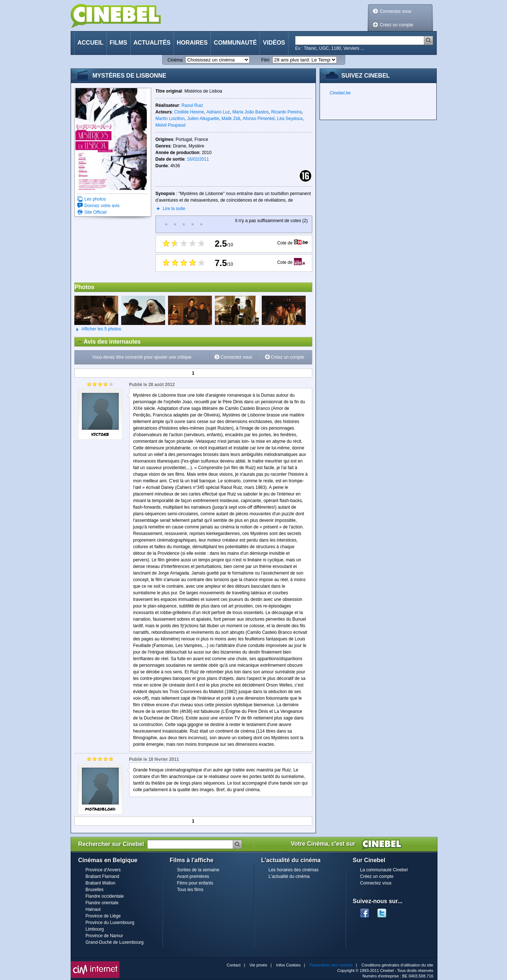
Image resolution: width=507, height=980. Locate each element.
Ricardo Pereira (286, 112)
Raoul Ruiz (192, 105)
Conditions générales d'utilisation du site (398, 965)
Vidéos (274, 43)
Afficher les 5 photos (98, 329)
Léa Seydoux (290, 119)
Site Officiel (96, 212)
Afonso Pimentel (259, 119)
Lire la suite (174, 209)
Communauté (235, 43)
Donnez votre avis (102, 206)
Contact (234, 965)
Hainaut (93, 909)
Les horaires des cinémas (294, 870)
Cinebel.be (340, 93)
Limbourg (95, 929)
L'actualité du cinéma (289, 876)
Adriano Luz (218, 112)
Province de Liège (103, 916)
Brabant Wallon (101, 883)
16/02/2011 (198, 159)
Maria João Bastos (251, 112)
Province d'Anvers (103, 870)
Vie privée (258, 965)
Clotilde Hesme (189, 112)
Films (119, 43)
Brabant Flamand (102, 876)
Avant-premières (193, 876)
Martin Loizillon (170, 119)
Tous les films (190, 890)
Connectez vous (396, 11)
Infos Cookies (288, 965)
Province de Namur (105, 936)
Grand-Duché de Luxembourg (115, 942)
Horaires (192, 43)
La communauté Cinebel (384, 870)
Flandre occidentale (105, 896)
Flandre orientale (102, 903)
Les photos (95, 199)
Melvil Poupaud (171, 125)
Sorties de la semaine (198, 870)
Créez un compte (397, 25)
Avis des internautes (108, 342)
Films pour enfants (195, 883)
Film (266, 60)
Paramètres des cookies (331, 965)
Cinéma (175, 60)
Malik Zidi (231, 119)
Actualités (152, 43)
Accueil (91, 43)
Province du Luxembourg (110, 923)
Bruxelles (95, 890)
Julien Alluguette (203, 119)
